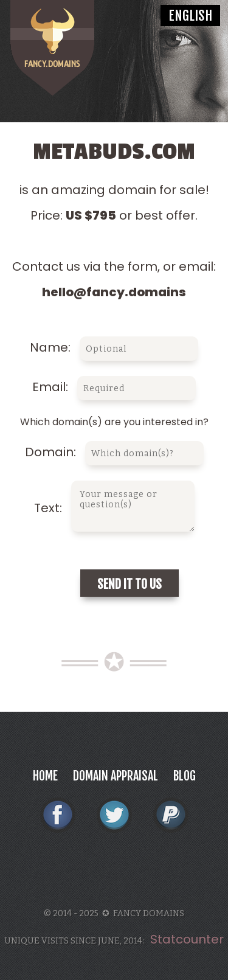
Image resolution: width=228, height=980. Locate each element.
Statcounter (187, 939)
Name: (114, 347)
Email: (114, 387)
